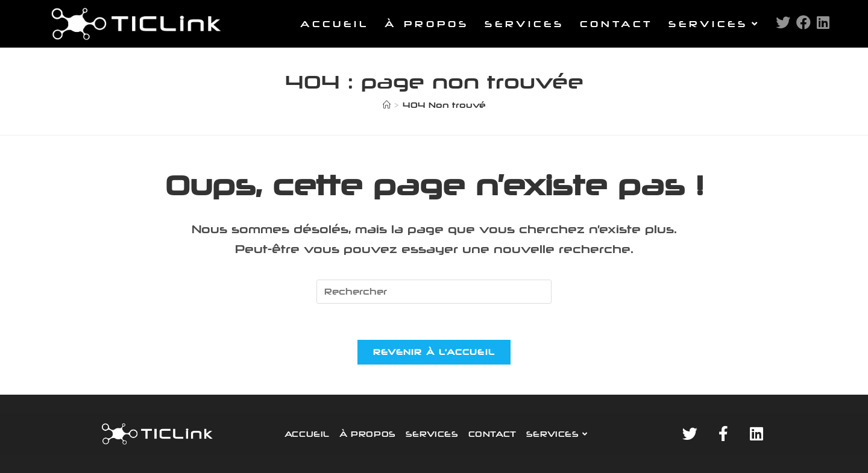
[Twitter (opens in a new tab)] (783, 22)
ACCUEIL (307, 434)
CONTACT (492, 434)
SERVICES (432, 434)
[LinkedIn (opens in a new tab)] (823, 22)
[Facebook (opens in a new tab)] (804, 22)
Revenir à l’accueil (434, 352)
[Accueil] (387, 105)
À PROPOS (368, 434)
